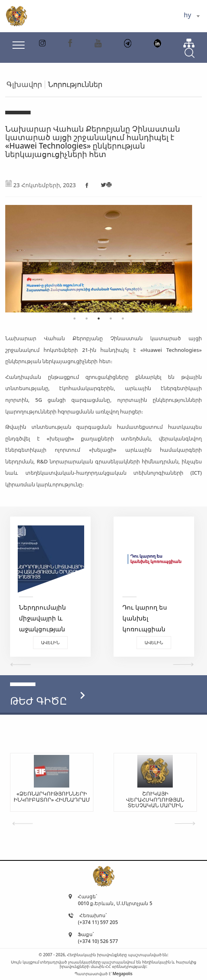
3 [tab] (99, 318)
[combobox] (191, 16)
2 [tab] (87, 318)
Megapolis (122, 974)
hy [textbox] (187, 15)
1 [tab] (75, 318)
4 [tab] (111, 318)
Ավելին (50, 642)
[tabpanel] (99, 255)
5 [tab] (123, 318)
